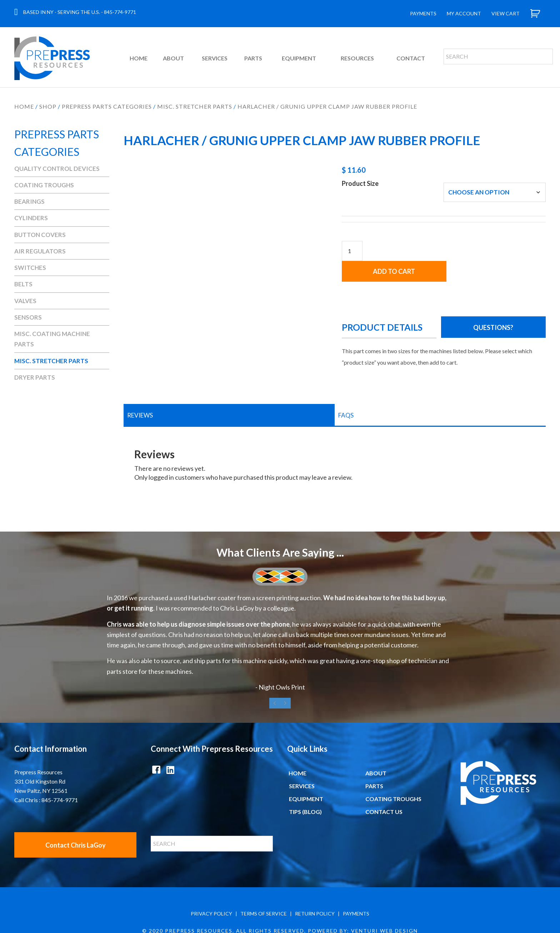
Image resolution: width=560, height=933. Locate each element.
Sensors (28, 317)
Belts (23, 284)
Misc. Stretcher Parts (195, 106)
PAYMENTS (356, 893)
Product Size (360, 183)
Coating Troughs (44, 185)
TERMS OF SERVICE (264, 893)
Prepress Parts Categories (107, 106)
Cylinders (31, 218)
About (376, 752)
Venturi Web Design (384, 910)
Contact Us (384, 791)
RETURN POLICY (315, 893)
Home (24, 106)
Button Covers (40, 235)
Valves (25, 301)
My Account (464, 13)
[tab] (229, 395)
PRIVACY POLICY (211, 893)
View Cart (506, 13)
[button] (495, 306)
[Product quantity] (352, 251)
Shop (48, 106)
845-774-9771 (120, 12)
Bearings (29, 201)
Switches (30, 268)
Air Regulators (40, 251)
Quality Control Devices (57, 169)
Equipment (306, 778)
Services (302, 765)
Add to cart (495, 242)
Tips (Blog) (305, 791)
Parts (374, 765)
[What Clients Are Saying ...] (280, 609)
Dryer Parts (35, 377)
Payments (423, 13)
